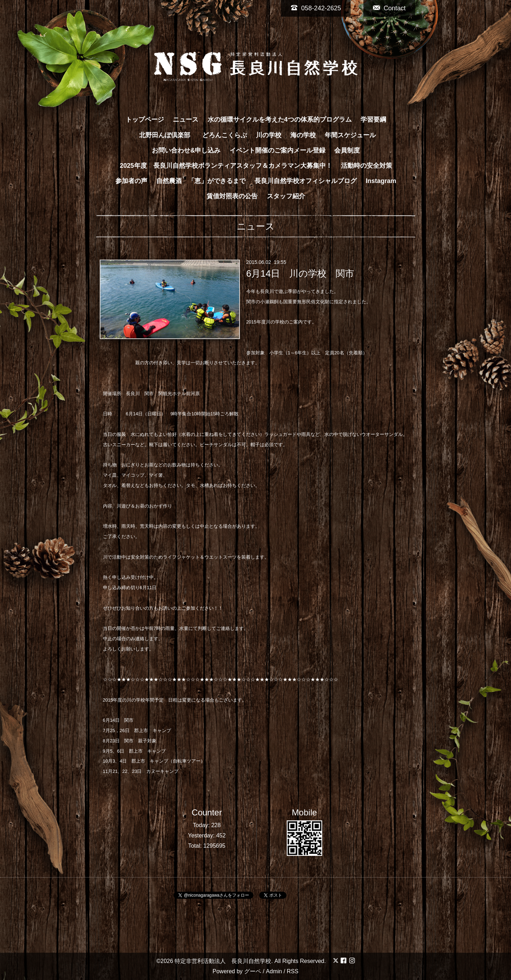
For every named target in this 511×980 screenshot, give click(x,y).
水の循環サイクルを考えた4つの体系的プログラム (280, 120)
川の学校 (269, 135)
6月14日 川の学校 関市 (300, 273)
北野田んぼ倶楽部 (168, 135)
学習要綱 (373, 120)
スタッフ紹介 (286, 196)
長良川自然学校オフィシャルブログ (306, 181)
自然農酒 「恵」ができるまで (201, 181)
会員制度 (347, 150)
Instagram (381, 181)
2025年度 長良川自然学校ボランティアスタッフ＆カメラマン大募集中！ (226, 166)
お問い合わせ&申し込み (186, 150)
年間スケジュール (350, 135)
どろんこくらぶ (225, 135)
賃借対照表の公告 (232, 196)
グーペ (253, 971)
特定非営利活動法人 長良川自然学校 (223, 961)
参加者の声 (131, 181)
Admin (274, 971)
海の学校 (303, 135)
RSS (293, 971)
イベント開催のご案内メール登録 (278, 150)
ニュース (186, 120)
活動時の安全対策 (367, 166)
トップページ (145, 120)
